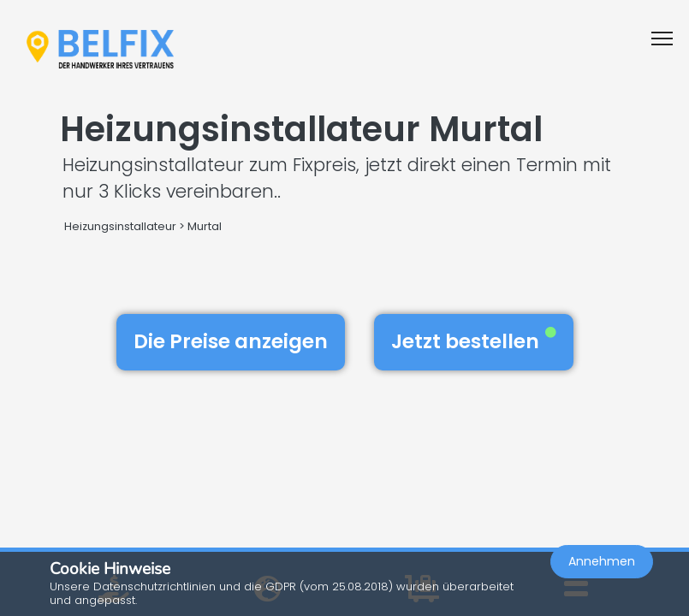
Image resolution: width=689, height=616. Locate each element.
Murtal (205, 226)
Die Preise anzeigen (231, 341)
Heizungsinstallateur (120, 226)
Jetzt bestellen (474, 341)
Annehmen (602, 561)
